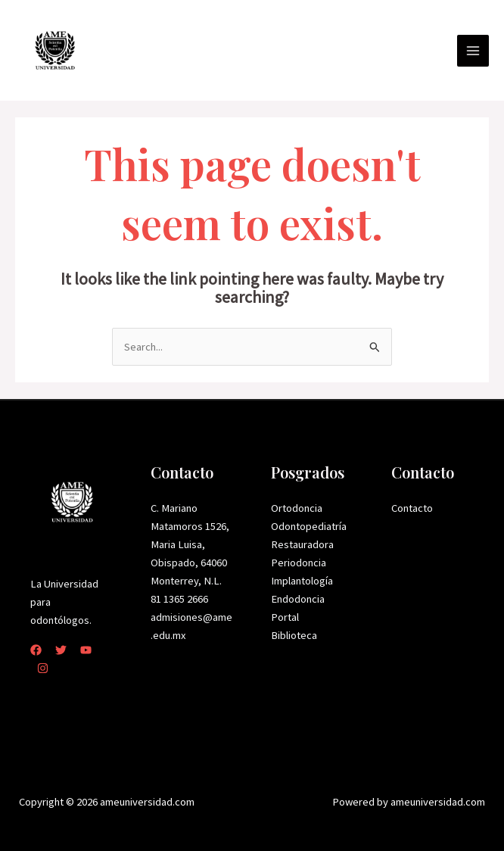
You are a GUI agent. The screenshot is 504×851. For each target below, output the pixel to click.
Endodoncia (298, 599)
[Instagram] (43, 668)
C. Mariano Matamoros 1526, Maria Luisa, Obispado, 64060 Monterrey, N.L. (190, 544)
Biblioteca (294, 635)
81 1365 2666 (179, 599)
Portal (285, 617)
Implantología (302, 581)
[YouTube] (86, 650)
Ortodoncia (297, 508)
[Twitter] (61, 650)
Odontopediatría (309, 526)
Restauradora (302, 544)
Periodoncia (299, 563)
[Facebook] (36, 650)
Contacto (412, 508)
